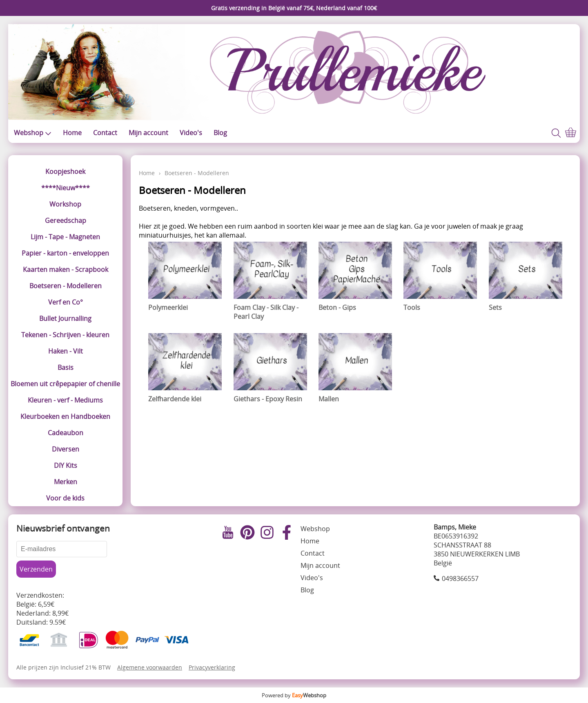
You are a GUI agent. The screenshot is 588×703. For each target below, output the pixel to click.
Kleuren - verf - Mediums (65, 400)
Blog (220, 133)
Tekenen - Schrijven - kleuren (65, 335)
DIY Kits (66, 465)
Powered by (294, 695)
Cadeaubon (66, 433)
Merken (66, 482)
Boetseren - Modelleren (66, 286)
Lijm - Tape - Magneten (65, 237)
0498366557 (460, 578)
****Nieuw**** (66, 188)
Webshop (33, 133)
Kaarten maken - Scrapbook (66, 269)
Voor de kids (65, 498)
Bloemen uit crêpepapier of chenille (65, 384)
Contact (105, 133)
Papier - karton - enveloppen (65, 253)
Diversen (66, 449)
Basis (66, 367)
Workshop (65, 204)
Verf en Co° (66, 302)
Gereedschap (66, 220)
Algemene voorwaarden (150, 667)
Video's (191, 133)
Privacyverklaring (212, 667)
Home (72, 133)
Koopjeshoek (65, 171)
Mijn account (148, 133)
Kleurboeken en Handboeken (65, 416)
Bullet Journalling (65, 318)
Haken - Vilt (66, 351)
